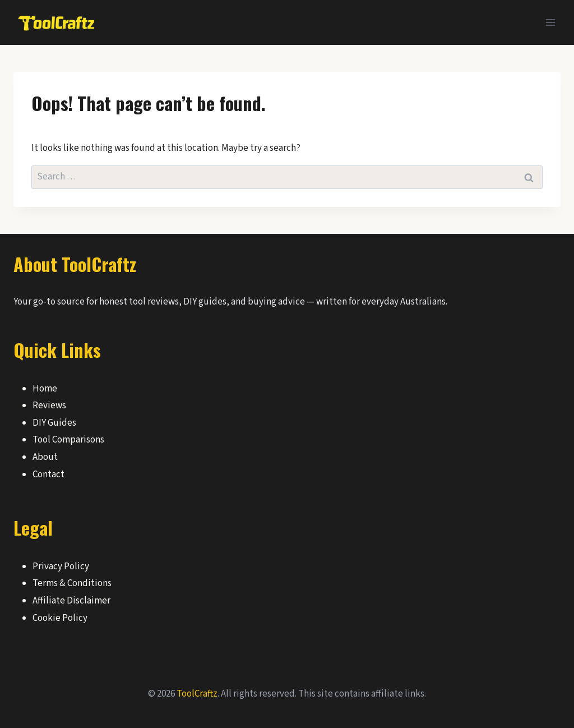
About (45, 457)
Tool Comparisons (68, 440)
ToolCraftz (197, 694)
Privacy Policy (61, 566)
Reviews (49, 406)
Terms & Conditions (72, 583)
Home (45, 389)
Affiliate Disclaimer (71, 601)
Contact (48, 474)
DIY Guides (54, 423)
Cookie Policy (60, 618)
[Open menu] (550, 22)
